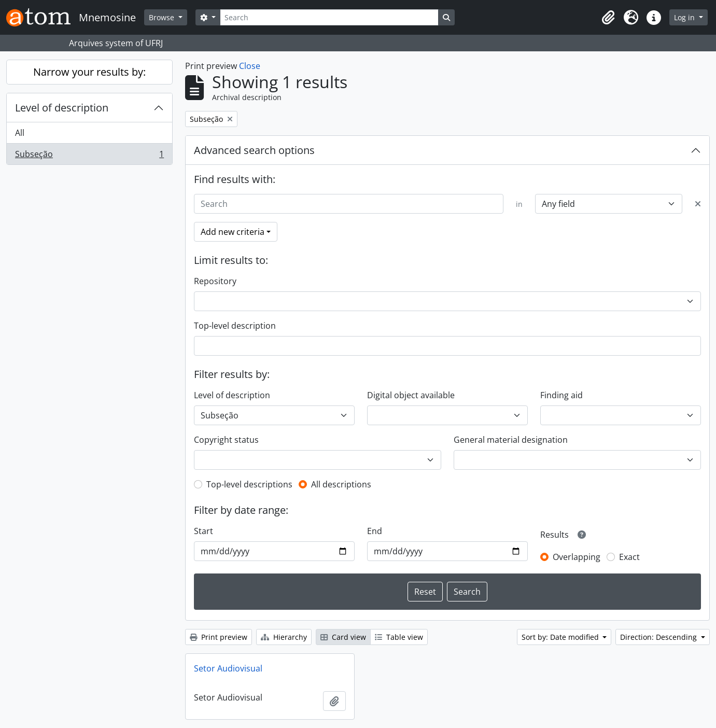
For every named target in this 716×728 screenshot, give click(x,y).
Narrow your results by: (89, 72)
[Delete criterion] (698, 204)
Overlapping (577, 557)
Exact (629, 557)
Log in (685, 17)
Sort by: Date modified (561, 637)
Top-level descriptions (249, 484)
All (20, 133)
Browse (163, 17)
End (375, 531)
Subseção (89, 156)
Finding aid (561, 395)
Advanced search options (254, 150)
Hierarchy (284, 637)
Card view (343, 637)
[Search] (329, 17)
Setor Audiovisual (228, 668)
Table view (399, 637)
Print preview (219, 637)
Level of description (62, 108)
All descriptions (341, 484)
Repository (215, 281)
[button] (608, 18)
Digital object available (411, 395)
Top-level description (235, 326)
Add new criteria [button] (233, 232)
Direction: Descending (659, 637)
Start (203, 531)
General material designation (511, 440)
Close (250, 66)
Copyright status (226, 440)
